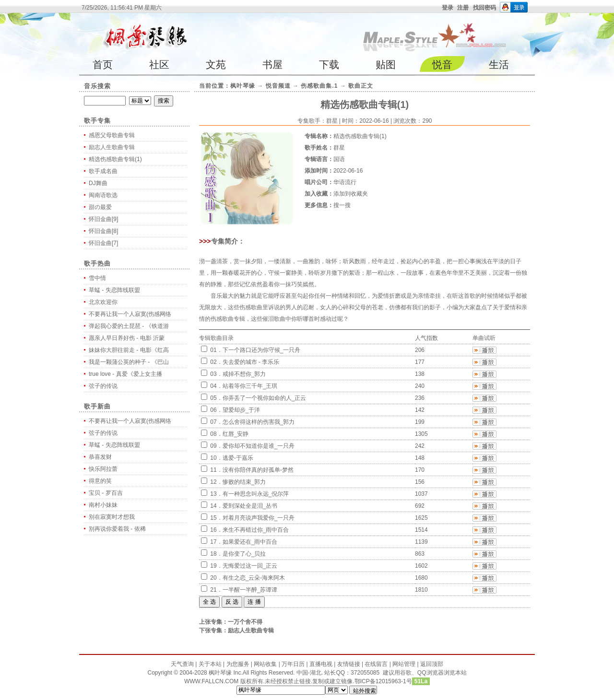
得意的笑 (100, 481)
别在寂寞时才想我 (112, 517)
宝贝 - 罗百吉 (106, 493)
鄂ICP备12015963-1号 (383, 681)
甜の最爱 (100, 207)
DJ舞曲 (98, 183)
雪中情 (97, 278)
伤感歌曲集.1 (319, 86)
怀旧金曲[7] (103, 243)
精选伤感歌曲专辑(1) (115, 159)
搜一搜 (342, 205)
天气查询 (182, 664)
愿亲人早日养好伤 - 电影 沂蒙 (127, 338)
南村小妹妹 (103, 505)
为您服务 (238, 664)
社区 (159, 64)
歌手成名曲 (103, 171)
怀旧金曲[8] (103, 231)
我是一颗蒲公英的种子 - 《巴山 (129, 362)
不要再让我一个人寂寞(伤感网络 (130, 314)
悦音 (442, 64)
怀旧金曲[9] (103, 219)
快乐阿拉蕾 (103, 469)
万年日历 (293, 664)
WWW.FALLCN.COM (212, 681)
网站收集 (265, 664)
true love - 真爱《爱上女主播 (125, 374)
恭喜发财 (100, 457)
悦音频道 (278, 86)
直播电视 (321, 664)
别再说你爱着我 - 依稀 (117, 529)
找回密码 (484, 8)
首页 (103, 64)
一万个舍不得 (245, 622)
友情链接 (349, 664)
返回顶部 (432, 664)
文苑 (216, 64)
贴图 (386, 64)
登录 (448, 8)
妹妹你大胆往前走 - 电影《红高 (129, 350)
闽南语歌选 (103, 195)
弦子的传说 (103, 386)
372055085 (365, 673)
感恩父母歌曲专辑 (112, 135)
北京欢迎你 (103, 302)
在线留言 (376, 664)
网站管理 (404, 664)
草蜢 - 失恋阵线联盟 (114, 290)
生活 (499, 64)
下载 (329, 64)
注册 (463, 8)
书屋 (272, 64)
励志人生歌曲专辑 (112, 147)
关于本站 (210, 664)
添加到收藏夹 (351, 194)
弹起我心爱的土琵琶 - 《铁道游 (129, 326)
